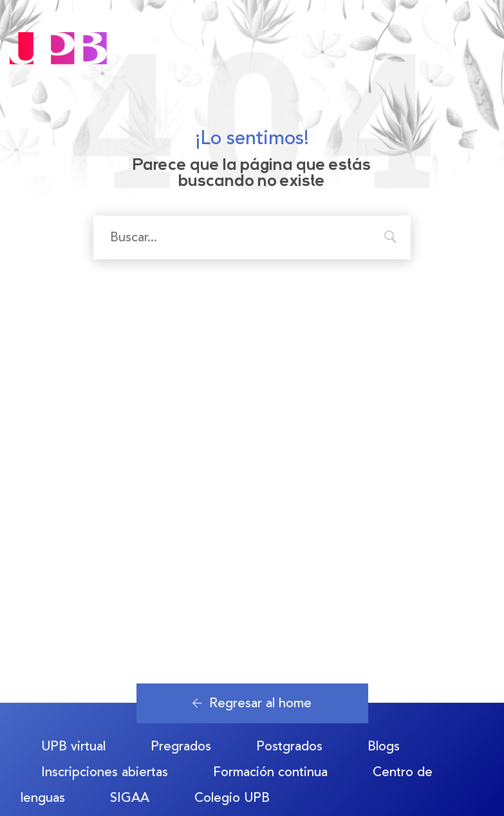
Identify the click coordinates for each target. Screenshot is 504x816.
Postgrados (289, 746)
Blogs (384, 746)
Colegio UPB (232, 798)
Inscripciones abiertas (105, 772)
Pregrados (181, 746)
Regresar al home (252, 703)
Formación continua (270, 772)
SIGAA (130, 798)
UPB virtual (73, 746)
